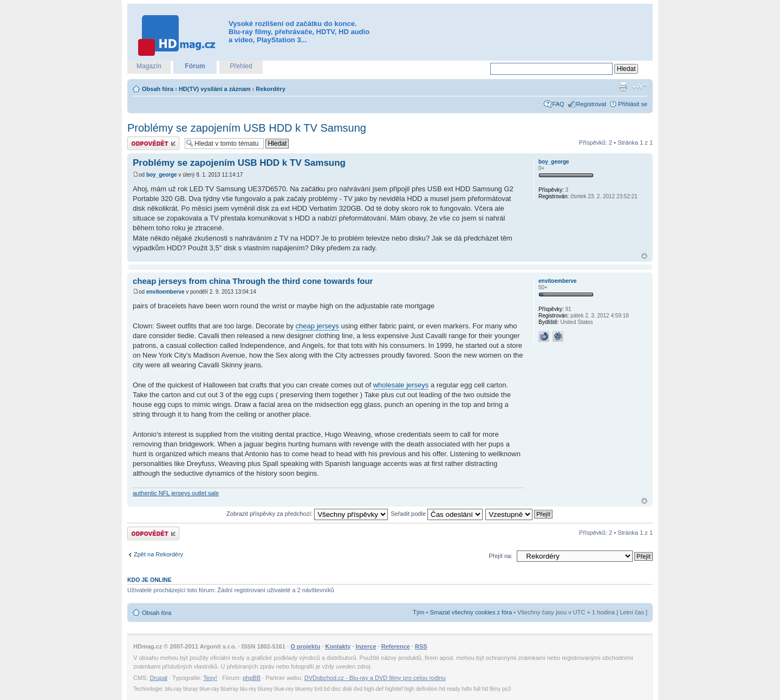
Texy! (210, 678)
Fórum (195, 66)
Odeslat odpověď (153, 143)
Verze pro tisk (623, 87)
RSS (421, 646)
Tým (418, 612)
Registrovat (591, 104)
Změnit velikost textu (639, 87)
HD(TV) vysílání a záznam (215, 89)
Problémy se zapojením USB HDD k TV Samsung (247, 128)
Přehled (241, 66)
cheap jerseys (317, 326)
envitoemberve (165, 292)
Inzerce (366, 646)
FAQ (558, 104)
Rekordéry (270, 89)
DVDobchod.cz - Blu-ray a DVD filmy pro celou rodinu (375, 678)
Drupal (159, 678)
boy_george (162, 175)
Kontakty (338, 646)
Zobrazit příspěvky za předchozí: (307, 514)
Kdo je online (149, 580)
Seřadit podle (437, 514)
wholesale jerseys (401, 385)
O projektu (305, 646)
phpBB (252, 678)
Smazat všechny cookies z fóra (471, 612)
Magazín (149, 66)
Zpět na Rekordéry (158, 554)
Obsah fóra (158, 89)
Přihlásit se (633, 104)
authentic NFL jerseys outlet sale (176, 493)
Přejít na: (500, 556)
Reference (396, 646)
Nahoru (644, 256)
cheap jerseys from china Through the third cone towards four (253, 281)
